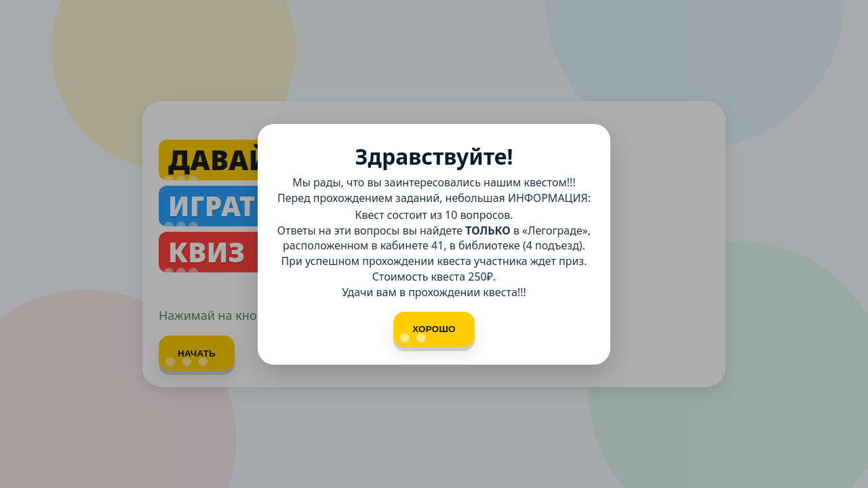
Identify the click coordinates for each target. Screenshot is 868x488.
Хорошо (428, 333)
